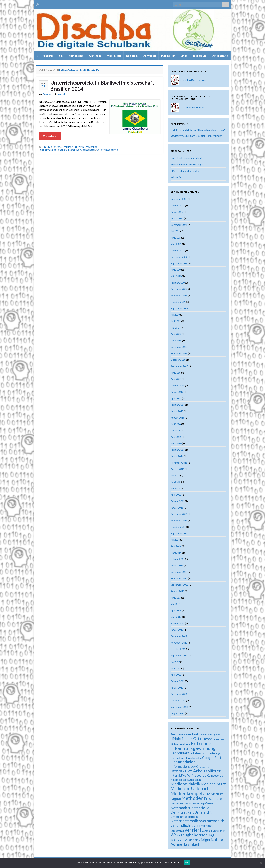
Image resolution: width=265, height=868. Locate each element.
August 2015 (177, 469)
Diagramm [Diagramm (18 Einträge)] (215, 735)
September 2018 (179, 366)
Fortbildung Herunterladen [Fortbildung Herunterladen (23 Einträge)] (186, 758)
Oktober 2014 (178, 527)
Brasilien (47, 147)
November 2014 (179, 520)
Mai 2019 (175, 328)
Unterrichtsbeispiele (107, 150)
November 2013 (179, 578)
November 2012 (179, 643)
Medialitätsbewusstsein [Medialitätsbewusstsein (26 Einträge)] (186, 780)
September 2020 (179, 263)
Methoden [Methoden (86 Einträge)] (192, 798)
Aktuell (62, 94)
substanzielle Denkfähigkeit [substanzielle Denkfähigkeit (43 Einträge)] (190, 810)
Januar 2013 (177, 630)
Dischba (57, 147)
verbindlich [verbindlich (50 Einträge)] (180, 825)
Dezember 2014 (179, 514)
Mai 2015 (175, 488)
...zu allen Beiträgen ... (193, 80)
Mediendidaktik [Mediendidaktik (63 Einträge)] (185, 784)
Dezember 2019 (179, 289)
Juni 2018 (176, 373)
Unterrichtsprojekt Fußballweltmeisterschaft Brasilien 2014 (102, 86)
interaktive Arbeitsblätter (82, 150)
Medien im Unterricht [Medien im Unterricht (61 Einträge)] (191, 788)
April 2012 (176, 675)
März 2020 (176, 276)
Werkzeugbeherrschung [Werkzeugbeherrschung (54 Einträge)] (192, 835)
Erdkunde (68, 147)
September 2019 (179, 308)
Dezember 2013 (179, 572)
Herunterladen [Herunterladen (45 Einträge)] (183, 762)
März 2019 (176, 340)
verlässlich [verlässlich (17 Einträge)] (196, 826)
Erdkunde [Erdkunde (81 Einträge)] (201, 743)
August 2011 (177, 713)
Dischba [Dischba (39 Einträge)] (206, 739)
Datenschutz (220, 56)
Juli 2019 (175, 315)
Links (184, 56)
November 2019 (179, 295)
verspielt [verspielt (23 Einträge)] (207, 831)
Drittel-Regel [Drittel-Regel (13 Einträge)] (219, 739)
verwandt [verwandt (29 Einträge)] (219, 831)
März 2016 (176, 443)
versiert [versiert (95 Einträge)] (193, 830)
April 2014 (176, 546)
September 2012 (179, 655)
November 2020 (179, 257)
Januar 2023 (177, 212)
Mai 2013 (175, 604)
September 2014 (179, 533)
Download (149, 56)
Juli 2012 (175, 662)
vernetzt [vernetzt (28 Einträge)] (207, 826)
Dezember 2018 (179, 347)
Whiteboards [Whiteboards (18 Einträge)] (177, 840)
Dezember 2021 (179, 225)
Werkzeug (95, 56)
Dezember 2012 (179, 636)
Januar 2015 (177, 508)
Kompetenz (76, 56)
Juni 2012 (176, 668)
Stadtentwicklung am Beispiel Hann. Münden (196, 136)
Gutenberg (48, 94)
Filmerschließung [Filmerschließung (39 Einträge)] (207, 753)
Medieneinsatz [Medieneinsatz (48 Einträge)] (213, 784)
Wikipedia (176, 177)
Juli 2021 (175, 231)
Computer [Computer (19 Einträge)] (204, 734)
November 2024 (179, 199)
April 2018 (176, 379)
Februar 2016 (178, 450)
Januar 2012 (177, 688)
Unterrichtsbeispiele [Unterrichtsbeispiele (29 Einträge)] (184, 817)
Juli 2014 (175, 540)
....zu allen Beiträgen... (193, 107)
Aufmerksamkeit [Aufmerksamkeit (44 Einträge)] (184, 734)
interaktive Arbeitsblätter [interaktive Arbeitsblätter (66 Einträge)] (196, 771)
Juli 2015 (175, 475)
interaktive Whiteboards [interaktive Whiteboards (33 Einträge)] (188, 775)
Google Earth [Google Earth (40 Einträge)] (213, 757)
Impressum (200, 56)
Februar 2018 (178, 385)
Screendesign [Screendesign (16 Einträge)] (199, 804)
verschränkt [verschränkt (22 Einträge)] (177, 831)
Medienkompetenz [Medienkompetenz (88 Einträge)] (190, 793)
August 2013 (177, 591)
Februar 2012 (178, 681)
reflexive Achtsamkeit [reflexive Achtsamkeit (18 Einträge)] (182, 804)
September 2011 (179, 707)
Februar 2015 (178, 501)
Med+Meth (114, 56)
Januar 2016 (177, 456)
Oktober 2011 (178, 700)
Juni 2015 (176, 482)
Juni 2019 (176, 321)
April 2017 (176, 398)
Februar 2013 (178, 623)
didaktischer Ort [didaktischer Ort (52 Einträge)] (185, 739)
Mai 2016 (175, 430)
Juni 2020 (176, 270)
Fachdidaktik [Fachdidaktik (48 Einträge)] (182, 753)
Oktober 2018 (178, 360)
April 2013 (176, 610)
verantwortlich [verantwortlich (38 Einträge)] (213, 821)
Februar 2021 (178, 250)
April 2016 (176, 437)
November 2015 (179, 463)
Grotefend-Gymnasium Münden (187, 158)
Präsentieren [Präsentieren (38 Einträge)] (214, 799)
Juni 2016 (176, 424)
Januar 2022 (177, 218)
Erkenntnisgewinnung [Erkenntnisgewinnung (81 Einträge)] (193, 748)
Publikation (168, 56)
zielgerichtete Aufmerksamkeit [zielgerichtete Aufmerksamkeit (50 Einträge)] (197, 842)
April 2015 (176, 495)
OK (187, 863)
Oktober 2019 (178, 302)
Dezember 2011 (179, 694)
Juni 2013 (176, 598)
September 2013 (179, 585)
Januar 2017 (177, 411)
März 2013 (176, 617)
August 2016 (177, 418)
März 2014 (176, 553)
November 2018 (179, 353)
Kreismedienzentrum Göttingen (187, 164)
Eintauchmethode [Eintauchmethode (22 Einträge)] (180, 744)
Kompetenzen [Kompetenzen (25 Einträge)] (216, 776)
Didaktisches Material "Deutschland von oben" (198, 130)
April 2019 (176, 334)
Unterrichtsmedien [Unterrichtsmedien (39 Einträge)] (186, 821)
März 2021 (176, 244)
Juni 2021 (176, 238)
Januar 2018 (177, 392)
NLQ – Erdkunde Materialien (185, 171)
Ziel (61, 56)
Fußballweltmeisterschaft (53, 150)
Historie (48, 56)
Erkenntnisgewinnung (86, 147)
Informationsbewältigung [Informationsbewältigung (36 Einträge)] (190, 766)
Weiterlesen (50, 136)
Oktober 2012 (178, 649)
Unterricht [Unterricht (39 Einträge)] (203, 812)
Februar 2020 (178, 283)
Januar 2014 (177, 565)
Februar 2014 (178, 559)
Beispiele (132, 56)
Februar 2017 (178, 405)
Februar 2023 (178, 205)
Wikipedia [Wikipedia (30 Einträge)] (191, 840)
